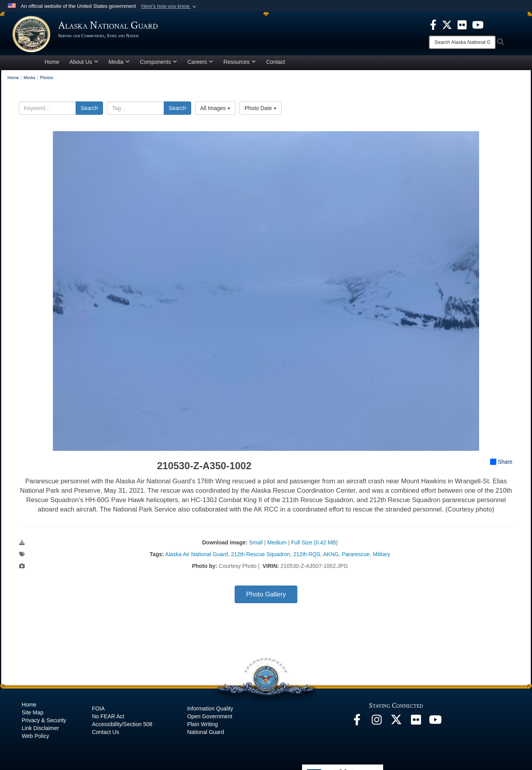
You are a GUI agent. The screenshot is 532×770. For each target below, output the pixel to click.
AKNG (331, 557)
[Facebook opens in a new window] (357, 725)
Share (501, 465)
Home (52, 64)
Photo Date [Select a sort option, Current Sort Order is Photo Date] (261, 110)
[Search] (462, 42)
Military (382, 557)
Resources (240, 64)
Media (119, 64)
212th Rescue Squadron (261, 557)
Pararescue (356, 557)
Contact (275, 64)
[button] (169, 6)
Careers (200, 64)
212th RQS (307, 557)
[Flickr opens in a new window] (416, 725)
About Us (84, 64)
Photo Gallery (266, 597)
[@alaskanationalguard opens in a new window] (376, 725)
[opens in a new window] (433, 24)
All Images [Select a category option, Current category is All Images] (215, 110)
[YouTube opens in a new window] (435, 725)
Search (89, 110)
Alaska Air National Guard (197, 557)
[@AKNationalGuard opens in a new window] (396, 725)
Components (158, 64)
